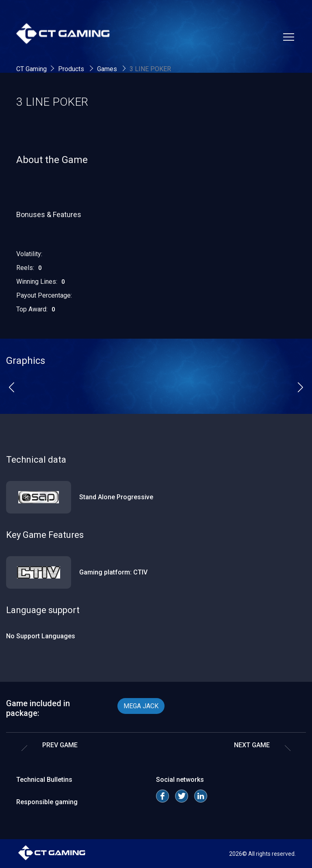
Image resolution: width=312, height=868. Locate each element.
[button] (12, 387)
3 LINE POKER (150, 69)
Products (72, 69)
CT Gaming (31, 69)
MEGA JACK (141, 706)
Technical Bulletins (44, 780)
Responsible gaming (47, 802)
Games (108, 69)
